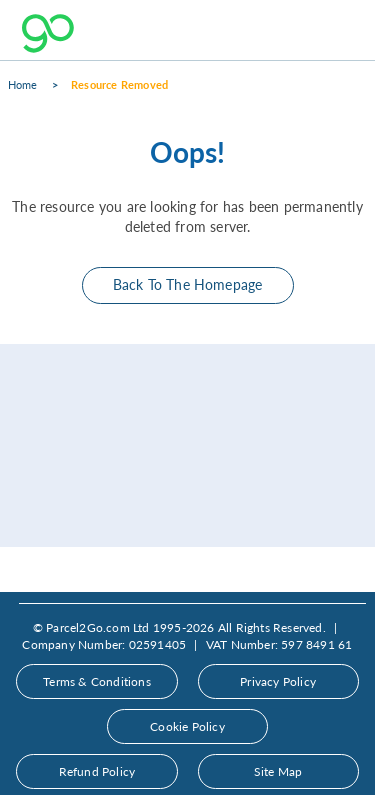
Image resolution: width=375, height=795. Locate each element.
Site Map (278, 771)
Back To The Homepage (188, 285)
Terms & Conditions (97, 681)
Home (23, 84)
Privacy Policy (278, 681)
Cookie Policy (187, 726)
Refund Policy (97, 771)
